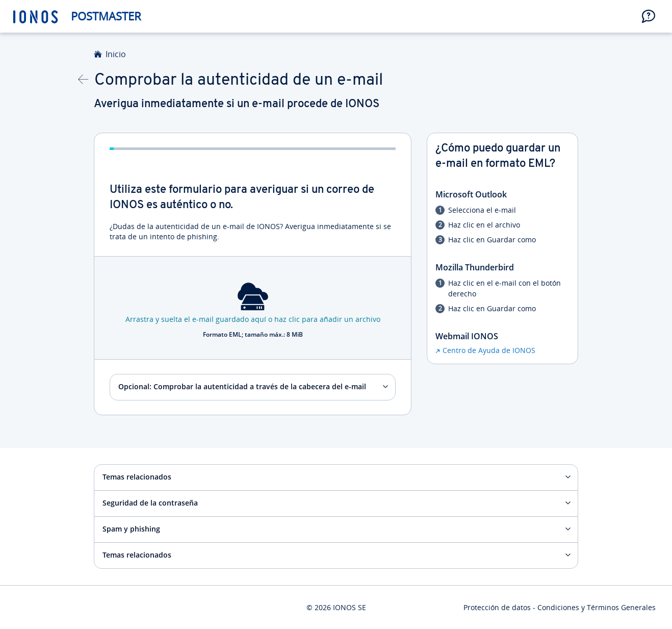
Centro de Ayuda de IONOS (489, 350)
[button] (649, 16)
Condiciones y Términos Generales (597, 607)
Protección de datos (497, 607)
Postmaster (106, 16)
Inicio (116, 54)
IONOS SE (350, 607)
